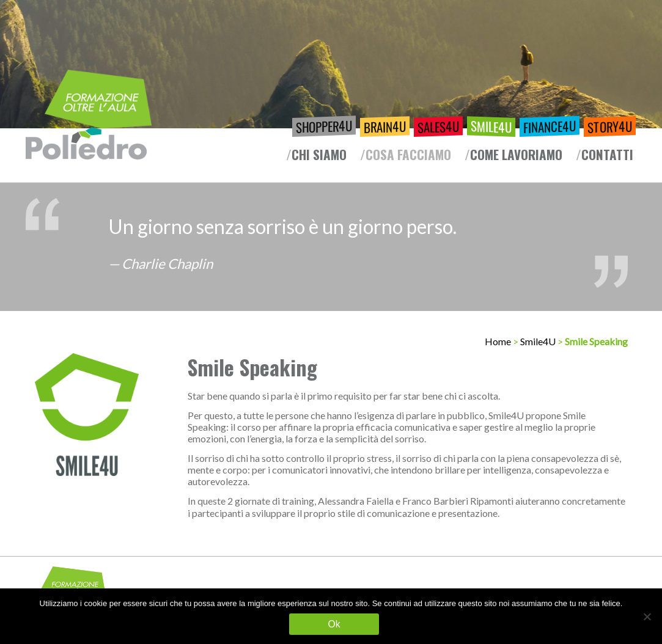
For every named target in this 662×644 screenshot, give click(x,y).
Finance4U (550, 126)
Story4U (610, 126)
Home (498, 341)
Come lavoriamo (516, 154)
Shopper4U (324, 126)
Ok (334, 624)
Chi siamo (319, 154)
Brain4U (385, 126)
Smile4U (491, 126)
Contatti (607, 154)
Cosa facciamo (408, 154)
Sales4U (438, 126)
